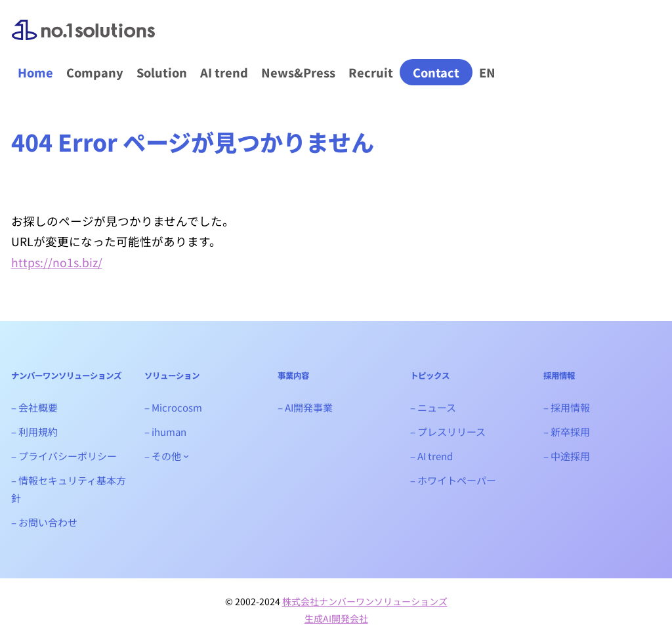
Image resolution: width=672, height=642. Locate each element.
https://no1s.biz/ (57, 262)
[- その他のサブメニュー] (186, 456)
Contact (436, 72)
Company (95, 72)
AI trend (224, 72)
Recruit (371, 72)
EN (487, 72)
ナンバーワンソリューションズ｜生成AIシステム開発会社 (83, 40)
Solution (162, 72)
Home (35, 72)
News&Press (298, 72)
